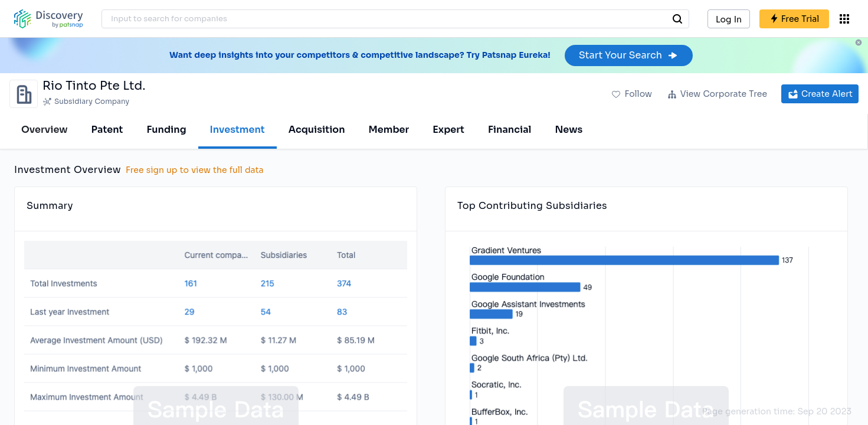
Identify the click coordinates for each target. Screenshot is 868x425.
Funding (166, 130)
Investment (238, 130)
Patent (107, 130)
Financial (510, 130)
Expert (448, 130)
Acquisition (317, 130)
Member (389, 130)
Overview (45, 130)
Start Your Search (629, 55)
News (569, 130)
